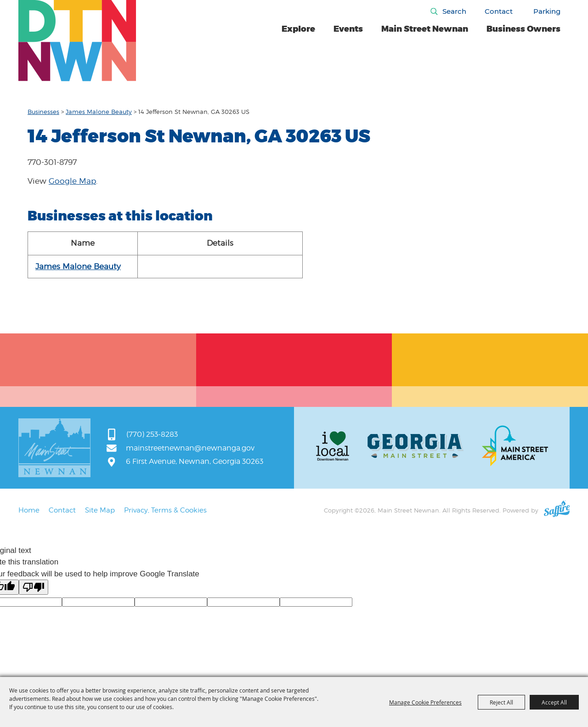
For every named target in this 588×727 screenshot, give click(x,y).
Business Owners (523, 29)
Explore (298, 29)
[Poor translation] (34, 587)
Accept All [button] (554, 702)
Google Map (72, 181)
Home (29, 510)
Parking (547, 11)
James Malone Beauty (99, 112)
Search (454, 11)
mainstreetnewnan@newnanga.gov (190, 448)
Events (348, 29)
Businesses (43, 112)
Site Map (100, 510)
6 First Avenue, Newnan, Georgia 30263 (195, 461)
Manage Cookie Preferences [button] (425, 702)
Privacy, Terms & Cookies (165, 510)
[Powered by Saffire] (557, 510)
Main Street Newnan (425, 29)
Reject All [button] (501, 702)
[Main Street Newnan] (77, 41)
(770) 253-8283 (152, 434)
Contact (499, 11)
